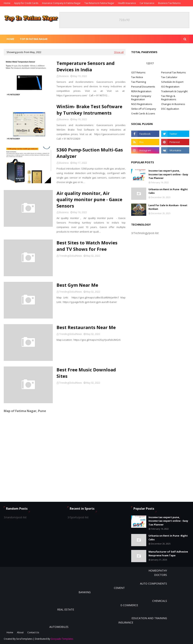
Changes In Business (173, 104)
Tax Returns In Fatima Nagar (99, 3)
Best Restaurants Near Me (86, 327)
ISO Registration (170, 87)
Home (7, 3)
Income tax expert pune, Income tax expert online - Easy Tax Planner (168, 174)
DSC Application (170, 109)
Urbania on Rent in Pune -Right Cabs (168, 191)
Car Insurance (147, 3)
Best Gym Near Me (77, 285)
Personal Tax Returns (173, 72)
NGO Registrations (142, 104)
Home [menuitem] (10, 39)
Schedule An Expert (172, 82)
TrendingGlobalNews (70, 256)
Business (64, 76)
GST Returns (138, 72)
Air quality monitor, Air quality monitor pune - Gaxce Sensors (89, 199)
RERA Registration (141, 91)
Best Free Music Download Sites (86, 373)
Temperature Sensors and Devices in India (86, 66)
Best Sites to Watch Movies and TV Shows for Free (87, 246)
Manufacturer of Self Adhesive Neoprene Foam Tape (168, 554)
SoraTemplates (24, 639)
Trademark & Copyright (174, 91)
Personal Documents (143, 87)
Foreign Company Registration (141, 98)
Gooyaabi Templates (62, 639)
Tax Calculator (169, 77)
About (20, 632)
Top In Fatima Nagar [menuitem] (34, 39)
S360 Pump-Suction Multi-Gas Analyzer (90, 153)
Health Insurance (127, 3)
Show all (119, 52)
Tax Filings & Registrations (169, 98)
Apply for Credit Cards (26, 3)
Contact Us (33, 632)
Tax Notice (137, 77)
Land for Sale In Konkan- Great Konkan (168, 207)
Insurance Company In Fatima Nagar (61, 3)
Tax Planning (139, 82)
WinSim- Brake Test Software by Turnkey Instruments (89, 110)
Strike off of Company (144, 109)
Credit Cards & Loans (143, 113)
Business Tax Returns (169, 3)
